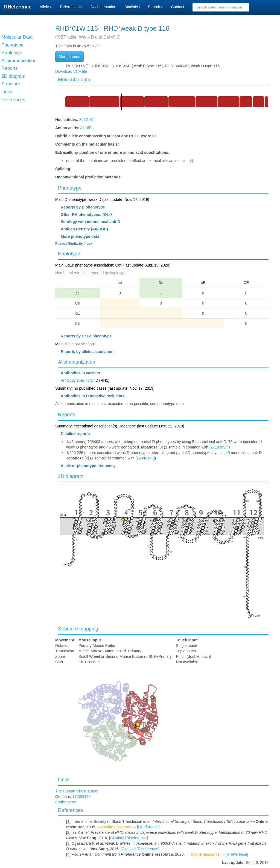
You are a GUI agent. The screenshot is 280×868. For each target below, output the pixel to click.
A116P (86, 128)
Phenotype (70, 188)
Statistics (132, 7)
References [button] (71, 7)
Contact (177, 7)
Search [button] (155, 7)
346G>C (87, 120)
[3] (161, 447)
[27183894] (219, 447)
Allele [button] (46, 7)
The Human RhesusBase (77, 791)
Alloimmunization (77, 362)
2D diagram (71, 476)
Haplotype (69, 254)
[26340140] (145, 458)
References (71, 810)
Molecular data (74, 80)
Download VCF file (71, 71)
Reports (67, 415)
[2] (87, 458)
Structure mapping (78, 629)
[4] (191, 161)
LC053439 (82, 797)
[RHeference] (148, 827)
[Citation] (117, 838)
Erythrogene (66, 802)
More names (69, 57)
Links (64, 780)
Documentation (103, 7)
